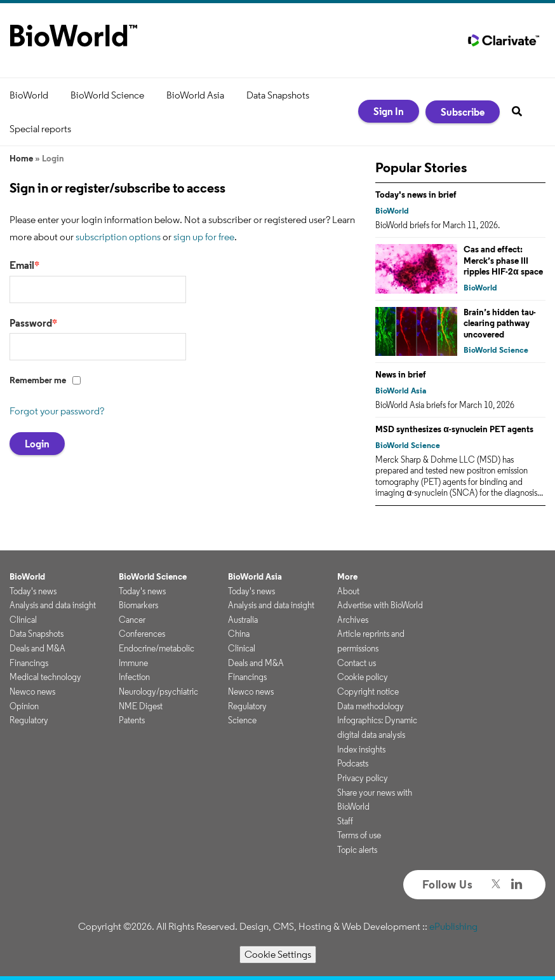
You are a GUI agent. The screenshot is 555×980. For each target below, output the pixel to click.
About (348, 591)
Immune (133, 663)
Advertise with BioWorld (380, 605)
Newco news (32, 691)
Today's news (33, 591)
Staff (345, 821)
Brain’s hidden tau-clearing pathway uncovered (500, 323)
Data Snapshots (278, 95)
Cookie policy (363, 677)
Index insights (361, 749)
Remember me (38, 380)
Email (24, 265)
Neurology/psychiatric (158, 691)
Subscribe (463, 112)
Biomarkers (138, 605)
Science (242, 720)
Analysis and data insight (53, 605)
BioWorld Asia (195, 95)
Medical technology (45, 677)
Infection (134, 677)
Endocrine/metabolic (157, 648)
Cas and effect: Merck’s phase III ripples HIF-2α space (503, 260)
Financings (29, 663)
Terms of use (359, 835)
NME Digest (141, 706)
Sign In (389, 111)
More (347, 576)
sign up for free (204, 237)
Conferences (142, 634)
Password (33, 323)
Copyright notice (368, 691)
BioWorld (29, 95)
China (239, 634)
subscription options (118, 237)
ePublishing (453, 926)
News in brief (401, 374)
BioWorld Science (107, 95)
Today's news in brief (416, 194)
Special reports (40, 129)
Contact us (357, 663)
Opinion (24, 706)
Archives (353, 620)
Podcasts (353, 763)
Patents (132, 720)
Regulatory (29, 720)
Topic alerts (357, 850)
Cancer (132, 620)
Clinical (23, 620)
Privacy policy (363, 778)
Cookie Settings (278, 954)
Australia (243, 620)
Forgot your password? (57, 411)
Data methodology (371, 706)
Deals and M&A (37, 648)
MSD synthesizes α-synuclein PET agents (454, 429)
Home (21, 158)
